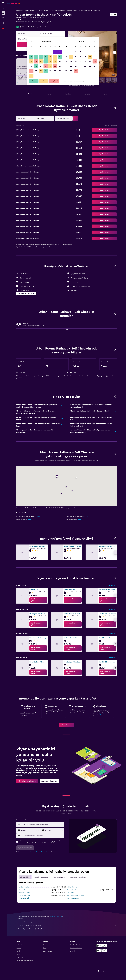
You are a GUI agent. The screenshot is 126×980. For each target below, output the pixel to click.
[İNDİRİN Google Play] (102, 946)
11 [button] (36, 61)
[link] (38, 600)
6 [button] (46, 57)
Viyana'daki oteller (72, 10)
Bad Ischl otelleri (72, 890)
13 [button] (46, 61)
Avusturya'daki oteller (44, 10)
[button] (3, 3)
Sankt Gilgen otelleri (73, 898)
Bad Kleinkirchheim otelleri (75, 895)
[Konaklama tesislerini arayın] (3, 13)
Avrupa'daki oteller (31, 10)
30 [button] (60, 71)
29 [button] (55, 71)
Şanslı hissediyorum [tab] (59, 877)
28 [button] (50, 71)
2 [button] (60, 52)
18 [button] (36, 66)
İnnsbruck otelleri (24, 893)
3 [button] (31, 57)
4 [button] (36, 57)
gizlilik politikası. (44, 852)
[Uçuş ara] (3, 9)
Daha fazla (112, 585)
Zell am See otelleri (25, 895)
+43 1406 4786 (21, 24)
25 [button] (36, 71)
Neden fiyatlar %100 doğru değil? (67, 929)
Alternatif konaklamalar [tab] (41, 877)
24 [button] (31, 71)
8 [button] (55, 57)
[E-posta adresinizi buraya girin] (42, 836)
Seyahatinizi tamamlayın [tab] (78, 877)
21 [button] (50, 66)
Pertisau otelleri (24, 898)
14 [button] (50, 61)
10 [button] (31, 61)
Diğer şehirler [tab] (25, 877)
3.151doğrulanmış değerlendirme (37, 27)
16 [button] (60, 61)
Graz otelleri (23, 890)
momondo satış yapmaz (67, 922)
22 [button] (55, 66)
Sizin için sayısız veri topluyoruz (67, 925)
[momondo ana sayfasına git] (13, 3)
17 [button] (31, 66)
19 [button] (41, 66)
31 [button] (31, 76)
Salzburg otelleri (24, 887)
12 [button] (41, 61)
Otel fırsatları (20, 10)
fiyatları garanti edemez (56, 916)
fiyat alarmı (103, 714)
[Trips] (3, 23)
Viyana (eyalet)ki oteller (58, 10)
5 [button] (41, 57)
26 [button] (41, 71)
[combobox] (42, 825)
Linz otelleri (70, 893)
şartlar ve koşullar (33, 852)
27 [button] (46, 71)
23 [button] (60, 66)
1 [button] (55, 52)
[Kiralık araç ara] (3, 17)
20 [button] (46, 66)
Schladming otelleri (73, 887)
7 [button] (50, 57)
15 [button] (55, 61)
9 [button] (60, 57)
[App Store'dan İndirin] (102, 950)
